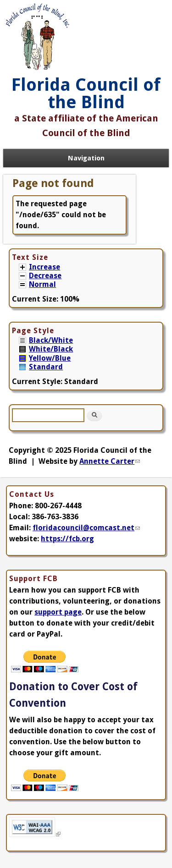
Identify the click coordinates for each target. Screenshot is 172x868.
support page (58, 612)
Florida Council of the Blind (86, 93)
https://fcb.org (67, 539)
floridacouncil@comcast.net (86, 528)
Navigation (86, 158)
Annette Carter (110, 461)
